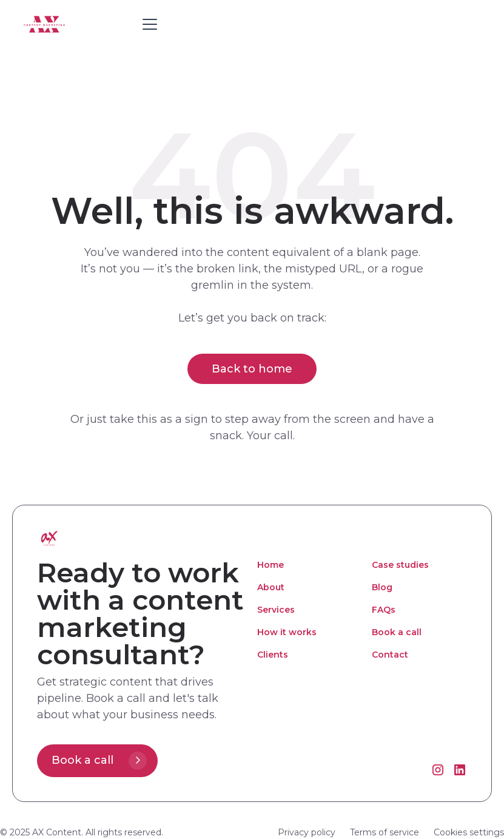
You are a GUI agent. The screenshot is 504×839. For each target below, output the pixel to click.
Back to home (252, 369)
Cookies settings (469, 832)
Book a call (397, 632)
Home (270, 565)
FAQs (384, 610)
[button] (147, 24)
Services (276, 610)
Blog (382, 587)
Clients (273, 655)
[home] (78, 24)
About (271, 587)
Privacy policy (307, 832)
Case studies (400, 565)
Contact (390, 655)
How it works (287, 632)
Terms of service (385, 832)
